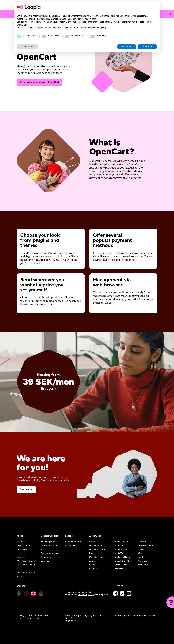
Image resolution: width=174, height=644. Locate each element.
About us (21, 542)
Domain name (96, 545)
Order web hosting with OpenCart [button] (39, 82)
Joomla (93, 561)
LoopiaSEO (119, 553)
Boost (92, 542)
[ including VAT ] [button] (86, 595)
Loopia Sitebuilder (122, 561)
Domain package (97, 549)
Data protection (24, 545)
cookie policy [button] (91, 19)
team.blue (38, 618)
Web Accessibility (25, 561)
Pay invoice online (49, 553)
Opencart (142, 542)
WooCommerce (145, 565)
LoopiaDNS (95, 569)
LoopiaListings (120, 549)
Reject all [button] (127, 47)
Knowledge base (49, 542)
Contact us (26, 489)
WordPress (143, 561)
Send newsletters (146, 545)
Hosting (141, 557)
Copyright (21, 557)
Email (92, 553)
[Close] (171, 14)
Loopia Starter (120, 565)
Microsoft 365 (120, 569)
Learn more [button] (27, 47)
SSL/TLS (142, 549)
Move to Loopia (97, 557)
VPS (140, 553)
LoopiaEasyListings (123, 557)
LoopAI (93, 565)
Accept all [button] (147, 47)
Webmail (45, 561)
